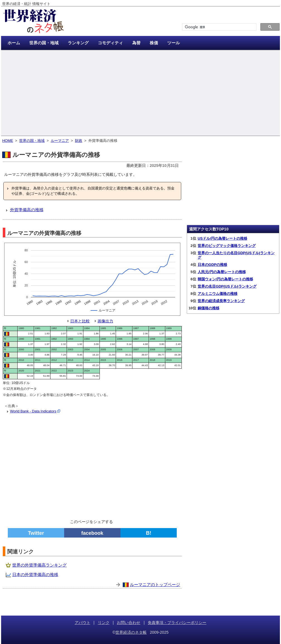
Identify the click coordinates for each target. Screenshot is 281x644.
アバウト (83, 623)
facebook (92, 533)
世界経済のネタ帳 (131, 632)
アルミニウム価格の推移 (218, 294)
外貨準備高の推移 (27, 210)
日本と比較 (80, 321)
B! (149, 533)
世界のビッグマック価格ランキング (227, 246)
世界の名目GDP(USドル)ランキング (227, 286)
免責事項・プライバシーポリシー (177, 623)
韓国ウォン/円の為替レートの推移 (225, 279)
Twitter (36, 533)
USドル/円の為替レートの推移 (222, 238)
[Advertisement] (140, 93)
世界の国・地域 (32, 141)
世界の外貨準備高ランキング (39, 565)
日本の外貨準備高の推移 (35, 574)
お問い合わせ (129, 623)
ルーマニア (60, 141)
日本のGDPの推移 (212, 265)
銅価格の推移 (209, 308)
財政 (79, 141)
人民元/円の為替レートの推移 (222, 272)
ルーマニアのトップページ (155, 585)
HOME (8, 141)
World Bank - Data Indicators (33, 411)
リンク (104, 623)
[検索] (219, 27)
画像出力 (105, 321)
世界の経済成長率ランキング (221, 301)
